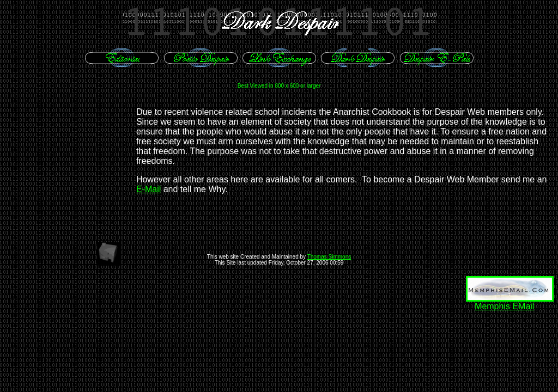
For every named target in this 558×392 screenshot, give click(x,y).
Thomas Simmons (329, 257)
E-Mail (148, 189)
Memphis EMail (504, 306)
